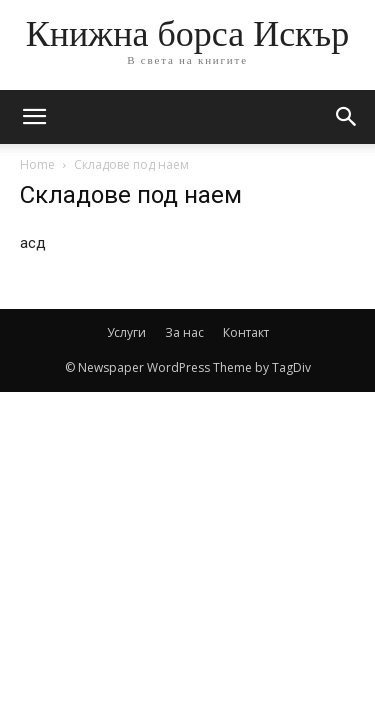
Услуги (126, 332)
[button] (347, 117)
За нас (184, 332)
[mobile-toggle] (34, 117)
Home (37, 164)
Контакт (246, 332)
